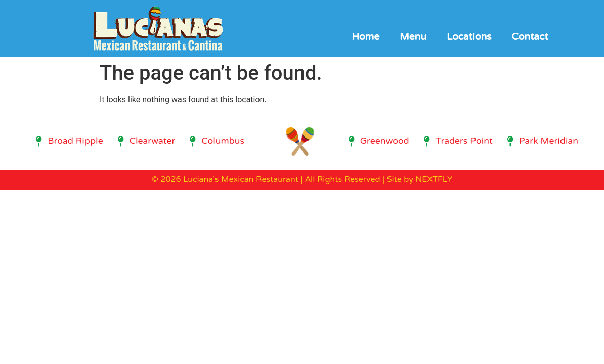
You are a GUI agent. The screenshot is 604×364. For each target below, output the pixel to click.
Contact (530, 38)
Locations (469, 38)
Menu (413, 38)
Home (365, 38)
